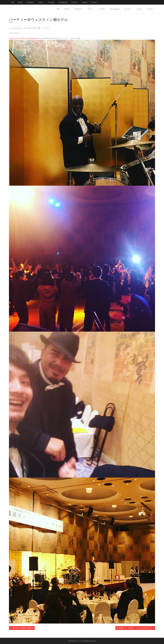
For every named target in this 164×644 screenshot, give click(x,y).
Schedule (30, 2)
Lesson (85, 2)
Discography (63, 2)
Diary (40, 2)
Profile (20, 2)
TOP (12, 2)
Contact (94, 2)
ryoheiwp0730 (18, 28)
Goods (74, 2)
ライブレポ (45, 28)
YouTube (51, 2)
